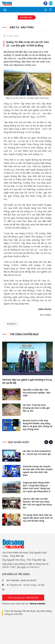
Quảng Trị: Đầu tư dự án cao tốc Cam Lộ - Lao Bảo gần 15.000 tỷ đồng (27, 44)
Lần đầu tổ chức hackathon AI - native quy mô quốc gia (37, 452)
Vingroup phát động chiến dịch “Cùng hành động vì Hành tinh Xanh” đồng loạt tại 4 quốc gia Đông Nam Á (37, 487)
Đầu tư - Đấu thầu (22, 27)
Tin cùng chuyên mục (24, 334)
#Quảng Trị (12, 324)
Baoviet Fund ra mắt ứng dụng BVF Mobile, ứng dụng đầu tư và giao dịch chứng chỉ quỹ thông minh (37, 425)
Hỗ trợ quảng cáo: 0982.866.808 (23, 598)
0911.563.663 (13, 580)
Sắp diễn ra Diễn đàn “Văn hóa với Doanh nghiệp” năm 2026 (37, 393)
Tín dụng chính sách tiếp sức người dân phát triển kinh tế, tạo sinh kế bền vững (38, 518)
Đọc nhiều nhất (19, 442)
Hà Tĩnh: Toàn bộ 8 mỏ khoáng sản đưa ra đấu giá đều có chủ (36, 408)
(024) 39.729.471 (29, 580)
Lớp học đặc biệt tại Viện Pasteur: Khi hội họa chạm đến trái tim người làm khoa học (37, 503)
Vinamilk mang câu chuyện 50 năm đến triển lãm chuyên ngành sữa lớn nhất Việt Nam (38, 471)
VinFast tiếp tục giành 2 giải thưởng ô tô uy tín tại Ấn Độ (27, 381)
